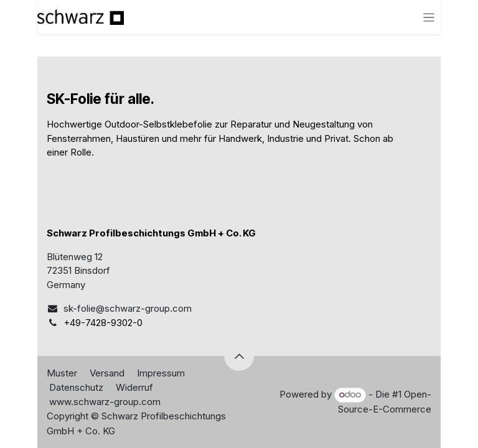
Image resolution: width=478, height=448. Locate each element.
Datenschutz (76, 387)
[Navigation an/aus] (429, 17)
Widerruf (134, 387)
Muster (62, 373)
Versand (107, 373)
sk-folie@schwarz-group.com (128, 308)
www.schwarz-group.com (105, 402)
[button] (239, 356)
